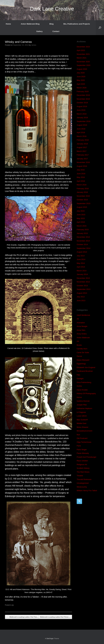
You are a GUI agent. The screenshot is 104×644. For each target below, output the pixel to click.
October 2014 (82, 244)
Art (78, 341)
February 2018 (83, 140)
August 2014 (82, 252)
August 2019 (82, 106)
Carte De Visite (83, 352)
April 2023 (81, 50)
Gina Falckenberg (84, 382)
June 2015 (81, 215)
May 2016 (81, 177)
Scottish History (83, 468)
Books (79, 345)
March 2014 (82, 271)
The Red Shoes (83, 472)
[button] (100, 28)
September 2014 (83, 248)
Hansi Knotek (82, 390)
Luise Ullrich (82, 416)
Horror (79, 397)
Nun (78, 435)
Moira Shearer (82, 427)
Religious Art (82, 464)
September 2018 (83, 121)
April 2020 (81, 84)
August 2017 (82, 147)
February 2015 (83, 230)
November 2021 (83, 54)
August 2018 (82, 125)
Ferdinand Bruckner (85, 371)
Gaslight (80, 379)
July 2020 (81, 73)
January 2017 (82, 159)
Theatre (80, 476)
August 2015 (82, 207)
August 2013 (82, 293)
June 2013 (81, 301)
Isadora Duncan (83, 401)
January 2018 (82, 144)
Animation (81, 323)
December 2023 (83, 47)
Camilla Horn (82, 349)
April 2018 (81, 132)
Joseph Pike (82, 405)
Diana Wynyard (83, 360)
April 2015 (81, 222)
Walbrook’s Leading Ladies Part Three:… (57, 617)
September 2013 (83, 289)
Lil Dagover (81, 412)
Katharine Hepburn (84, 408)
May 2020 (81, 80)
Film (78, 375)
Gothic (79, 386)
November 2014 (83, 241)
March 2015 (82, 226)
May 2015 (81, 218)
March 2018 (82, 136)
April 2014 (81, 267)
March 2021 (82, 58)
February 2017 (83, 155)
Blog (51, 24)
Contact (56, 31)
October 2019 (82, 103)
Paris (79, 446)
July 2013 (81, 297)
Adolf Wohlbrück (83, 315)
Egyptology (81, 364)
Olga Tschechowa (84, 442)
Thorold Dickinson (84, 479)
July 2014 (81, 256)
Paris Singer (82, 450)
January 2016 (82, 192)
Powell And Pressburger (87, 457)
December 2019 (83, 95)
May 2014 (81, 263)
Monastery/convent (84, 431)
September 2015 (83, 203)
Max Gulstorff (82, 420)
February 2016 (83, 189)
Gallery (39, 31)
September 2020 (83, 65)
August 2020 (82, 69)
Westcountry (82, 487)
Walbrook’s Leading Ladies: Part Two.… (23, 617)
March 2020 (82, 88)
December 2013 (83, 278)
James (34, 45)
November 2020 (83, 62)
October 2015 (82, 200)
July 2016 (81, 170)
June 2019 (81, 110)
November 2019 (83, 99)
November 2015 (83, 196)
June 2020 (81, 77)
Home (8, 24)
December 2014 (83, 237)
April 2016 (81, 181)
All (13, 605)
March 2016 (82, 185)
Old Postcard (82, 438)
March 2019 (82, 114)
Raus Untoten (82, 461)
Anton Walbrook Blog (30, 24)
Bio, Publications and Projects (77, 24)
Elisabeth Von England (86, 367)
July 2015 (81, 211)
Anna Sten (81, 330)
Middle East (82, 423)
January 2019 (82, 118)
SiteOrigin (50, 639)
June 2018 (81, 129)
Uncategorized (83, 483)
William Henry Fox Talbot (87, 491)
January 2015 (82, 233)
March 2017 (82, 151)
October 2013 (82, 286)
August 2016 (82, 166)
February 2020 (83, 91)
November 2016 (83, 162)
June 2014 (81, 259)
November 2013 (83, 282)
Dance (79, 356)
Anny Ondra (82, 334)
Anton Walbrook (83, 338)
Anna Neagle (82, 326)
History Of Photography (86, 393)
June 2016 (81, 174)
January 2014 (82, 274)
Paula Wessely (83, 453)
